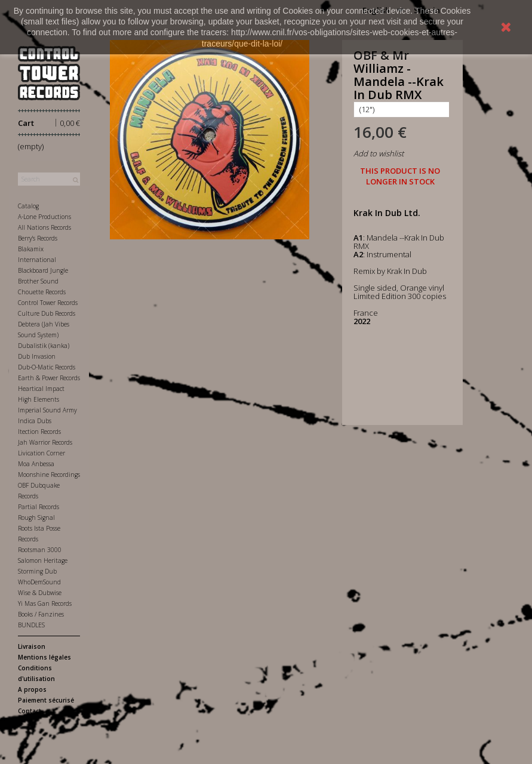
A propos (32, 689)
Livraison (32, 646)
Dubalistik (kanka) (44, 346)
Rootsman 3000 (40, 550)
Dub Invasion (37, 356)
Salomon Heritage (43, 560)
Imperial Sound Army (47, 410)
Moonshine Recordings (49, 475)
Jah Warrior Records (45, 442)
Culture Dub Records (47, 313)
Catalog (28, 206)
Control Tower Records (48, 303)
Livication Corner (41, 453)
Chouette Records (42, 292)
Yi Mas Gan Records (45, 603)
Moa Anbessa (36, 464)
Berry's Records (38, 238)
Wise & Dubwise (40, 593)
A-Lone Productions (44, 217)
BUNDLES (31, 625)
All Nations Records (44, 227)
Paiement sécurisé (46, 700)
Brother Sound (38, 281)
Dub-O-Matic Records (47, 367)
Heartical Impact (41, 389)
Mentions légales (44, 657)
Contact (30, 711)
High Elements (39, 399)
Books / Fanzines (41, 614)
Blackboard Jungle (43, 270)
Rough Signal (36, 517)
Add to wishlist (379, 153)
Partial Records (39, 507)
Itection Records (39, 432)
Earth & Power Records (49, 378)
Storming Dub (37, 571)
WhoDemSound (39, 582)
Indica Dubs (35, 421)
